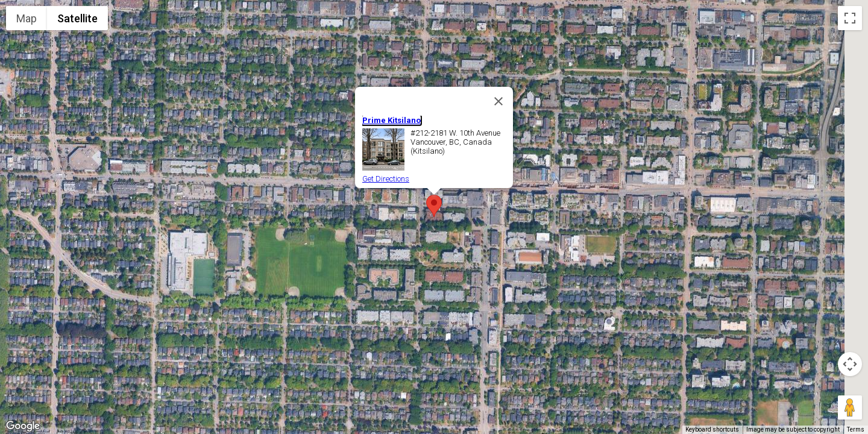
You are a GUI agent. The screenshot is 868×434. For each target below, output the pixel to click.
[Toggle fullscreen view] (850, 18)
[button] (434, 206)
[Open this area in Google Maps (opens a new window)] (23, 426)
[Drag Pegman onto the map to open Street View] (850, 407)
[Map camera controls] (850, 364)
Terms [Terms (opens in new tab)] (856, 429)
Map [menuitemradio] (27, 18)
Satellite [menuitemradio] (77, 18)
